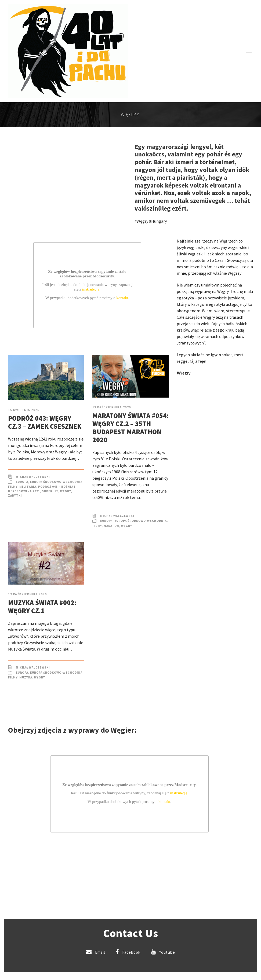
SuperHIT (50, 491)
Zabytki (15, 495)
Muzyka (26, 677)
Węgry (66, 491)
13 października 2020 (112, 407)
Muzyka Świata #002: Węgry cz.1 (42, 607)
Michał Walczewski (33, 477)
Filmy (13, 487)
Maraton (111, 526)
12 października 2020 (27, 594)
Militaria (28, 487)
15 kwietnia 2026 (24, 410)
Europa (22, 482)
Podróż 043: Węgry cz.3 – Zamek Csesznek (45, 422)
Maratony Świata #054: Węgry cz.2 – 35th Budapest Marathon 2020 (130, 428)
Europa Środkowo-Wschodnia (56, 482)
